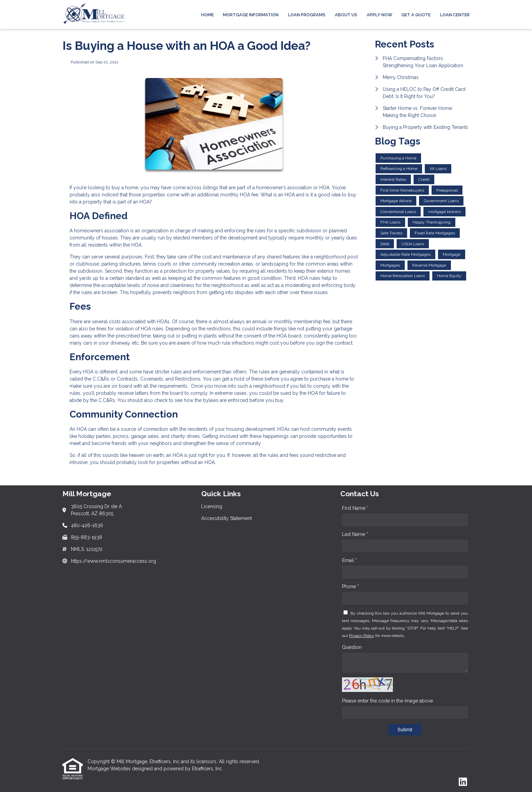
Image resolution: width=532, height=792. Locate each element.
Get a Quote (416, 15)
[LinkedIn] (463, 782)
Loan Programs (307, 15)
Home (207, 15)
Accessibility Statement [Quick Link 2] (226, 518)
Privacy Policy (362, 636)
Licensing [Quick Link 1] (212, 506)
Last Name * (355, 534)
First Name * (355, 508)
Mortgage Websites (110, 769)
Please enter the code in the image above (387, 701)
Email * (349, 560)
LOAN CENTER (455, 15)
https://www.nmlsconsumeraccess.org (113, 561)
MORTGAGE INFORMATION (251, 15)
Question (352, 647)
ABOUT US (346, 15)
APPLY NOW (379, 15)
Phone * (350, 586)
